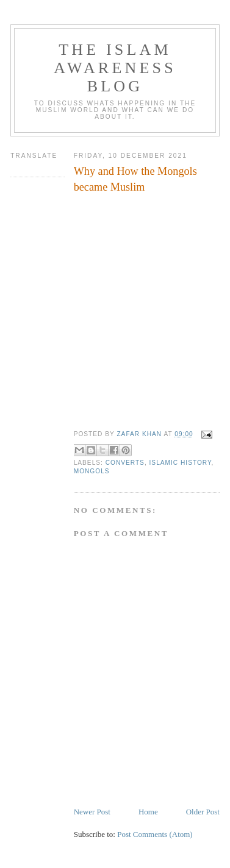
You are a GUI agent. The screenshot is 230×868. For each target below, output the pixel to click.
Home (148, 812)
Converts (125, 463)
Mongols (92, 471)
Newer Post (92, 812)
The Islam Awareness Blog (115, 68)
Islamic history (181, 463)
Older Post (203, 812)
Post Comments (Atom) (155, 834)
